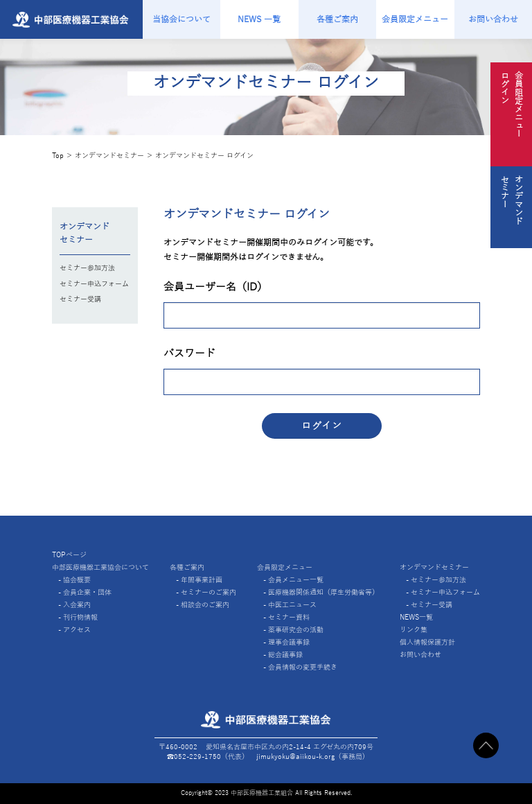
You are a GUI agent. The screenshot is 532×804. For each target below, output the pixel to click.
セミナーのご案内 (209, 592)
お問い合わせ (493, 19)
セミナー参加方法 (87, 268)
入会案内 (77, 605)
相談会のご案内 (205, 605)
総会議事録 (285, 655)
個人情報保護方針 (427, 642)
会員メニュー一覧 (296, 580)
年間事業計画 (202, 580)
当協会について (181, 19)
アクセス (77, 630)
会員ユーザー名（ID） (215, 287)
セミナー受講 (80, 299)
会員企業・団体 (87, 592)
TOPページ (69, 555)
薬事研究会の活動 (296, 630)
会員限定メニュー (415, 19)
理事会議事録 (289, 642)
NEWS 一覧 (259, 19)
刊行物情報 (80, 617)
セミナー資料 (289, 617)
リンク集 (414, 630)
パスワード (189, 353)
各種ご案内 (337, 19)
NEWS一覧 (416, 617)
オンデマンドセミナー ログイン (204, 156)
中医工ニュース (292, 605)
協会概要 (77, 580)
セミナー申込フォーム (94, 284)
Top (58, 156)
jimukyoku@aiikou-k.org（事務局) (311, 757)
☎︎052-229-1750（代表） (208, 757)
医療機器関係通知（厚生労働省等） (323, 592)
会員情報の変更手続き (303, 667)
